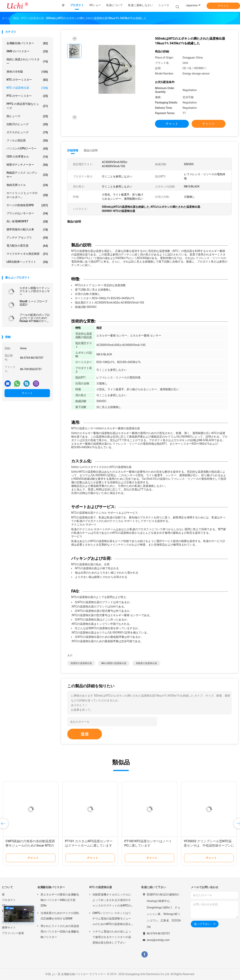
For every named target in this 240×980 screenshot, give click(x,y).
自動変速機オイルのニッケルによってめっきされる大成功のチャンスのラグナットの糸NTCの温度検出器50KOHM (112, 901)
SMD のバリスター (27, 51)
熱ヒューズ (27, 116)
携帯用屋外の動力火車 (27, 230)
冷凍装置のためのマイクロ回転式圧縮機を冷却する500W (60, 916)
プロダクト (9, 900)
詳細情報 (73, 150)
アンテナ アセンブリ (27, 238)
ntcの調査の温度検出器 (114, 663)
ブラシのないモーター (27, 213)
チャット (223, 6)
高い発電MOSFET (27, 222)
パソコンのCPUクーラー (27, 149)
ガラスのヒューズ (27, 132)
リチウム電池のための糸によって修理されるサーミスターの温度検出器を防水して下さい (112, 937)
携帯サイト (9, 928)
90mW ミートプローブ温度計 (33, 303)
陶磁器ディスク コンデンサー (27, 175)
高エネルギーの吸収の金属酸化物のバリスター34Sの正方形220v (60, 900)
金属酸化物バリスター (27, 43)
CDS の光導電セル (27, 157)
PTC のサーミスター (27, 96)
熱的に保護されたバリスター (27, 61)
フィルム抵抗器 (27, 141)
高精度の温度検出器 (146, 663)
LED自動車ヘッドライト (27, 262)
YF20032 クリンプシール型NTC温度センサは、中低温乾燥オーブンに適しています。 (209, 845)
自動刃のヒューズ (27, 124)
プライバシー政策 (13, 933)
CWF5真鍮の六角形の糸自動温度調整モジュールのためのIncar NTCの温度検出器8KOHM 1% (30, 845)
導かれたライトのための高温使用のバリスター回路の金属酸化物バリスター (60, 932)
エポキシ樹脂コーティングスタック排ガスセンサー (35, 291)
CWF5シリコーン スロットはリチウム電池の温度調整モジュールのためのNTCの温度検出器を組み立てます (112, 919)
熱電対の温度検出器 (81, 663)
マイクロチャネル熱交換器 (27, 254)
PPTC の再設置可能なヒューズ (27, 106)
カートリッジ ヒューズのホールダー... (27, 195)
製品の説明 (91, 150)
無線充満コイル (27, 185)
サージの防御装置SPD (27, 205)
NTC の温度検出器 (27, 88)
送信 (85, 734)
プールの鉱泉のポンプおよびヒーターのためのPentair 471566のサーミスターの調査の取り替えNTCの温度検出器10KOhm (35, 318)
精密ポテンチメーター (27, 165)
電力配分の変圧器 (27, 246)
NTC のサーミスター (27, 80)
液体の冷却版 (27, 72)
